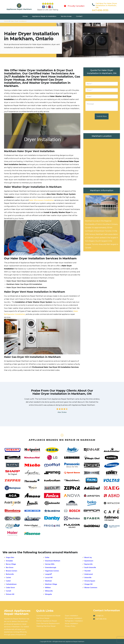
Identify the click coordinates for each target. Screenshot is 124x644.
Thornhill (87, 571)
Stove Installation (71, 623)
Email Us (100, 616)
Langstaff (48, 574)
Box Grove (10, 568)
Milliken (48, 588)
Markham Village (51, 584)
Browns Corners (12, 571)
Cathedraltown (11, 584)
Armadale (9, 561)
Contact (79, 16)
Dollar (47, 558)
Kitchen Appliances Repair (47, 621)
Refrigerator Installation (74, 621)
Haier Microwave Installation (41, 200)
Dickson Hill (10, 594)
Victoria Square (90, 581)
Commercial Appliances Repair (48, 616)
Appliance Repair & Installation (44, 16)
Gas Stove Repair (43, 618)
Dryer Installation (71, 616)
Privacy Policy (70, 626)
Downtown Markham (53, 561)
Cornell (8, 591)
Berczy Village (11, 564)
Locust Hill (49, 578)
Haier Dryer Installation (18, 21)
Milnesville (49, 591)
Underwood (89, 574)
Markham (48, 581)
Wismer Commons (91, 588)
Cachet (8, 578)
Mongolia (48, 594)
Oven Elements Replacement (48, 623)
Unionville (88, 578)
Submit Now (102, 116)
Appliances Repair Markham (75, 641)
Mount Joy (88, 558)
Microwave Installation (73, 618)
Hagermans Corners (52, 571)
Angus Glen (10, 558)
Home (25, 16)
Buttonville (10, 574)
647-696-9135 (100, 10)
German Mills (50, 564)
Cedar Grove (10, 588)
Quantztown (89, 561)
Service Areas (66, 16)
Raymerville (88, 564)
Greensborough (51, 568)
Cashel (8, 581)
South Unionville (90, 568)
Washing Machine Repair (46, 626)
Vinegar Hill (88, 584)
